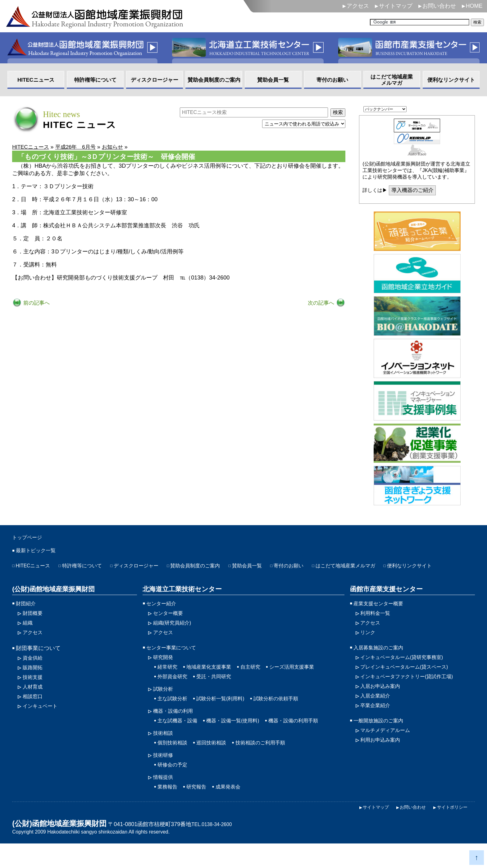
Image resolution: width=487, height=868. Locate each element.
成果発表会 (234, 811)
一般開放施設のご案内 (381, 741)
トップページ (31, 538)
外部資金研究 (174, 694)
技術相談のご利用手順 (271, 764)
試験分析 (164, 707)
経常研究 (169, 684)
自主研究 (260, 684)
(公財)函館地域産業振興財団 (51, 602)
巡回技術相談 (217, 764)
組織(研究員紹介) (175, 637)
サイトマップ (396, 6)
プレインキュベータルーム (410, 684)
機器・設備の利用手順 (308, 741)
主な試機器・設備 (180, 741)
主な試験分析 (174, 717)
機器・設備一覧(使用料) (241, 741)
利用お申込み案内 (383, 761)
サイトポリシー (450, 831)
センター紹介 (163, 617)
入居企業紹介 (377, 715)
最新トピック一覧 (38, 552)
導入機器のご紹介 (414, 191)
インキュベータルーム (407, 674)
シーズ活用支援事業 (305, 684)
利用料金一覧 (377, 627)
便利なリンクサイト (41, 579)
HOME (474, 6)
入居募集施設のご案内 (381, 663)
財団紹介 (27, 617)
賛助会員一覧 (270, 568)
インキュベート (42, 725)
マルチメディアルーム (388, 751)
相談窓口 (34, 715)
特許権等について (89, 568)
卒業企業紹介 (377, 725)
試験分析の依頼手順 (289, 717)
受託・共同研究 (220, 694)
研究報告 (200, 811)
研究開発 (164, 674)
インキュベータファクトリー (412, 694)
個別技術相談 (174, 764)
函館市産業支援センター (384, 602)
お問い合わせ (439, 6)
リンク (369, 648)
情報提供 (164, 800)
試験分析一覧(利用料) (227, 717)
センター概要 (170, 627)
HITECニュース (35, 568)
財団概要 (34, 627)
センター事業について (174, 663)
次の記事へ (321, 303)
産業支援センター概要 (381, 617)
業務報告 (169, 811)
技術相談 (164, 754)
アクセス (358, 6)
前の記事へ (36, 303)
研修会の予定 (174, 787)
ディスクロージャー (148, 568)
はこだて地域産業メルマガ (378, 568)
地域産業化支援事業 (214, 684)
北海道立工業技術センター (180, 602)
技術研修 (164, 777)
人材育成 (34, 704)
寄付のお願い (316, 568)
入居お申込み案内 (383, 704)
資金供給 (34, 674)
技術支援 (34, 694)
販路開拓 (34, 684)
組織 (28, 637)
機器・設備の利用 (175, 730)
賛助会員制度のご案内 (214, 568)
